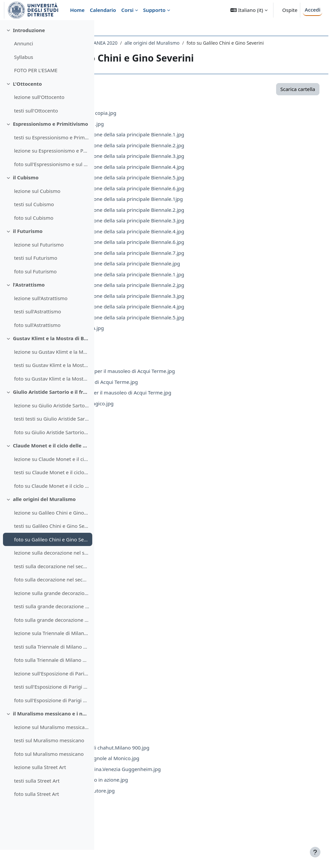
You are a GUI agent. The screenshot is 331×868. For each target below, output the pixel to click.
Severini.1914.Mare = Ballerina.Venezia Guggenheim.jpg (195, 776)
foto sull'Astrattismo (37, 343)
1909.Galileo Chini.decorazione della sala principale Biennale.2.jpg (207, 152)
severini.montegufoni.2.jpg (162, 819)
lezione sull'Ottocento (39, 115)
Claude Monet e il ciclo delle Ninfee (51, 464)
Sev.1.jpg (141, 658)
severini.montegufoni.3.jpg (162, 830)
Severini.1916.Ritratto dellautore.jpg (172, 798)
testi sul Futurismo (36, 276)
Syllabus (23, 75)
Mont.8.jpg (143, 507)
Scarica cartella (282, 96)
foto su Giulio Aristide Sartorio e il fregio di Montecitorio (51, 450)
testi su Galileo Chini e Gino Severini (51, 544)
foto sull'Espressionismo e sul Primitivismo (51, 182)
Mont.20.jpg (145, 636)
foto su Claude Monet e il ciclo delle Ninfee (51, 504)
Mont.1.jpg (143, 432)
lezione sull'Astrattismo (41, 316)
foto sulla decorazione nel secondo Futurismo (51, 598)
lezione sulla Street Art (40, 786)
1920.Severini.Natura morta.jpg (167, 335)
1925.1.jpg (143, 356)
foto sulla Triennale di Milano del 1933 (51, 678)
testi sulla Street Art (37, 799)
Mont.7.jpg (143, 496)
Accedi (312, 10)
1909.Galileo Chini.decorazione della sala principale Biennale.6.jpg (207, 195)
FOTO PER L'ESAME (36, 89)
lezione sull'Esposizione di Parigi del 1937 (51, 692)
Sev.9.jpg (141, 744)
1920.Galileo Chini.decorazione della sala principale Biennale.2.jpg (207, 292)
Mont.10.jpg (145, 528)
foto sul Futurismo (35, 290)
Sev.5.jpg (141, 701)
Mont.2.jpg (143, 442)
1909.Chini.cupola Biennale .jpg (167, 131)
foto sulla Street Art (36, 812)
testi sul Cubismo (34, 223)
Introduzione (29, 48)
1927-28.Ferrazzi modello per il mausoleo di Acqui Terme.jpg (201, 399)
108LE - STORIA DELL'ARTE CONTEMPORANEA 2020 (162, 43)
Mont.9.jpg (143, 518)
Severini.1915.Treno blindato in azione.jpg (179, 787)
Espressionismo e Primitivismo (50, 142)
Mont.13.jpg (145, 561)
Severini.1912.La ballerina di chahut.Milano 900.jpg (190, 754)
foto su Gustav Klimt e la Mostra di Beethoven (51, 397)
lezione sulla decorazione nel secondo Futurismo (51, 571)
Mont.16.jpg (145, 593)
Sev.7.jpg (141, 722)
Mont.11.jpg (145, 539)
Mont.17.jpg (145, 604)
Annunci (23, 62)
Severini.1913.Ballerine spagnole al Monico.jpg (185, 765)
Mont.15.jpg (145, 582)
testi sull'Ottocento (36, 129)
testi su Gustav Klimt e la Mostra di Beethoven (51, 384)
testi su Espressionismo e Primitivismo (51, 156)
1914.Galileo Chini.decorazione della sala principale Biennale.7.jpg (207, 260)
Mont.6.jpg (143, 485)
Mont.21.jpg (145, 647)
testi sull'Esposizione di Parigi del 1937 (51, 705)
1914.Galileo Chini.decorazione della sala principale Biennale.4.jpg (207, 238)
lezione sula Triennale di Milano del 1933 (51, 652)
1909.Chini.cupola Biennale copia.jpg (173, 120)
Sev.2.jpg (141, 668)
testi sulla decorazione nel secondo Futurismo (51, 584)
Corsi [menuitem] (127, 10)
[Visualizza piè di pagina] (315, 852)
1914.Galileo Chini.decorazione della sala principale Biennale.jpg (205, 270)
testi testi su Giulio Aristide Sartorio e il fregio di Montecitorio (51, 437)
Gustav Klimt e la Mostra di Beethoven (51, 357)
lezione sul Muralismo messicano (51, 745)
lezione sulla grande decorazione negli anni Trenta (51, 611)
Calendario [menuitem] (103, 10)
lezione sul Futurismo (39, 263)
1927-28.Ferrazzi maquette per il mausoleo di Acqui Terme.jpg (203, 378)
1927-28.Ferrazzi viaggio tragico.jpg (172, 410)
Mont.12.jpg (145, 550)
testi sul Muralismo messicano (49, 759)
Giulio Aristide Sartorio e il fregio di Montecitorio (51, 410)
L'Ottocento (27, 102)
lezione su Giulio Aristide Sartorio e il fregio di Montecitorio (51, 424)
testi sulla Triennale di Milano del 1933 (51, 665)
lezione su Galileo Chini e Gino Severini (51, 531)
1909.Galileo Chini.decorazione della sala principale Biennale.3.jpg (207, 163)
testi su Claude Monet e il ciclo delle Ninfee (51, 491)
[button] (249, 10)
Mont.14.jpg (145, 571)
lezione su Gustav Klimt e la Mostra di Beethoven (51, 370)
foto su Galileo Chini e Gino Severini (51, 558)
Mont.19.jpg (145, 625)
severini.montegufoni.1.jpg (162, 808)
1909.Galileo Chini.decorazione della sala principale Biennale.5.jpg (207, 184)
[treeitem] (47, 69)
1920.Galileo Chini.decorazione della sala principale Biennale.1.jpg (207, 281)
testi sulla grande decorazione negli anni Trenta (51, 625)
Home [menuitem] (77, 10)
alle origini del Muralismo (44, 518)
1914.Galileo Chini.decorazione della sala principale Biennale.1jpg (207, 206)
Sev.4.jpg (141, 690)
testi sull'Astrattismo (37, 330)
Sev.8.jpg (141, 733)
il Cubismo (26, 196)
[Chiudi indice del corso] (7, 30)
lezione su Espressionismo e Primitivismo (51, 169)
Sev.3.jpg (141, 679)
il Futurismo (28, 250)
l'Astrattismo (29, 303)
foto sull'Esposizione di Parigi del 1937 (51, 718)
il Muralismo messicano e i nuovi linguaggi (51, 732)
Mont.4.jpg (143, 464)
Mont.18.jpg (145, 615)
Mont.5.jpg (143, 475)
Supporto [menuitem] (154, 10)
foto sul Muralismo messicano (49, 772)
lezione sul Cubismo (37, 209)
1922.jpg (141, 346)
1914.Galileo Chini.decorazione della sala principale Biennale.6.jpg (207, 249)
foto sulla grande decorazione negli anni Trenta (51, 638)
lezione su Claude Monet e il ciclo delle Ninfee (51, 477)
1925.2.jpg (143, 367)
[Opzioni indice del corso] (86, 30)
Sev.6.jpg (141, 711)
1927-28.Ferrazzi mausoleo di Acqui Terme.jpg (184, 389)
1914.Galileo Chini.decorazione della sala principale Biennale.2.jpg (207, 217)
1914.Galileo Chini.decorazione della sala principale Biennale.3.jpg (207, 227)
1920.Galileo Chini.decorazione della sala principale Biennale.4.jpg (207, 313)
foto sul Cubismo (34, 236)
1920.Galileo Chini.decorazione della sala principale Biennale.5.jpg (207, 324)
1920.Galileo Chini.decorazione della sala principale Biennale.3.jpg (207, 303)
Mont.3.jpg (143, 453)
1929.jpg (141, 421)
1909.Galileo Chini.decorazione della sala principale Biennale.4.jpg (207, 174)
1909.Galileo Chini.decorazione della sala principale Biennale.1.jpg (207, 141)
